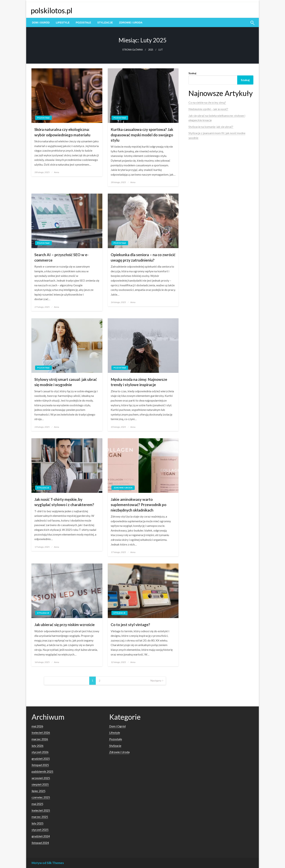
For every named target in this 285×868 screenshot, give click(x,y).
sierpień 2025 (40, 784)
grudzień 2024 (41, 836)
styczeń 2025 (40, 830)
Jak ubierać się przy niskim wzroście (65, 625)
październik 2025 (42, 771)
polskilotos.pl (52, 11)
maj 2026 (37, 726)
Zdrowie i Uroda (131, 23)
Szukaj (192, 73)
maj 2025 (37, 804)
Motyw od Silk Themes (48, 863)
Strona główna (133, 50)
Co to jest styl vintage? (130, 625)
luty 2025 (38, 823)
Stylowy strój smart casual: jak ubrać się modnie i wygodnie (66, 382)
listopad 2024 (40, 843)
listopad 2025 (40, 765)
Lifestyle (63, 23)
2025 (151, 50)
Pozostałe (84, 23)
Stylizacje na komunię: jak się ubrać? (211, 127)
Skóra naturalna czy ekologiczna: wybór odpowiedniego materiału (62, 132)
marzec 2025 (40, 817)
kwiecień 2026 (41, 732)
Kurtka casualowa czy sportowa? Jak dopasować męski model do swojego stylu (142, 135)
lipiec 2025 (39, 791)
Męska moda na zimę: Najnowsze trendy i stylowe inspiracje (139, 382)
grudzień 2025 (41, 758)
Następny (156, 680)
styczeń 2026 (40, 752)
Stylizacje (105, 23)
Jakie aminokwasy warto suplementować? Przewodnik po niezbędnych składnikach (139, 505)
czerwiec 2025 (41, 797)
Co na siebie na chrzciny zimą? (207, 102)
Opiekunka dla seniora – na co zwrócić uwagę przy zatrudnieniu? (143, 257)
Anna (57, 172)
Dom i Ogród (41, 23)
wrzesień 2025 (41, 778)
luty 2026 (38, 746)
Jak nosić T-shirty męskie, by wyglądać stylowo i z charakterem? (64, 502)
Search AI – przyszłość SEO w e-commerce (61, 257)
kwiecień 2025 (41, 810)
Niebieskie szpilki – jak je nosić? (208, 109)
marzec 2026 (40, 739)
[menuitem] (41, 23)
